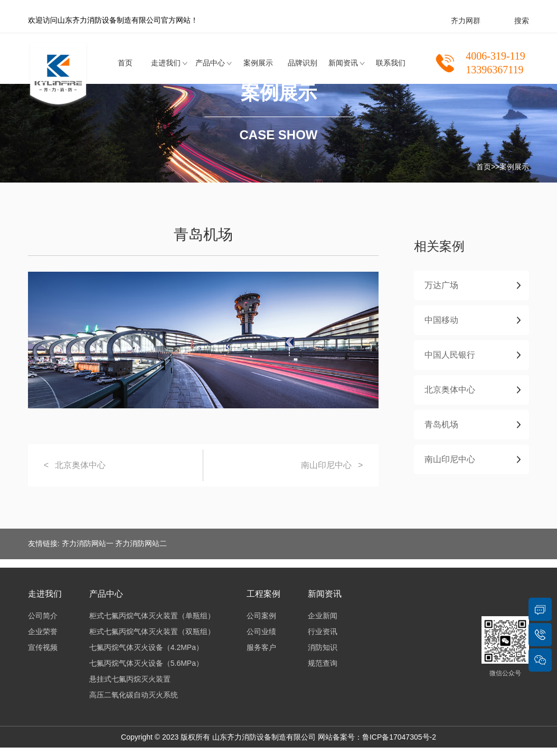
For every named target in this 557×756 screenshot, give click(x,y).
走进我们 (166, 63)
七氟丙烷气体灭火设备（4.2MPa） (146, 647)
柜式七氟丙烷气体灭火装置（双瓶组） (152, 631)
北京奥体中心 (80, 465)
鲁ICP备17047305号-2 (399, 737)
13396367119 (494, 70)
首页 (125, 63)
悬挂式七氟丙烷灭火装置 (130, 679)
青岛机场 (441, 424)
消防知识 (323, 647)
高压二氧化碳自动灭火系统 (134, 695)
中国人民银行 (450, 355)
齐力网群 (466, 21)
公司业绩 (261, 631)
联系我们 (391, 63)
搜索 (522, 21)
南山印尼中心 (326, 465)
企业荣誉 (43, 631)
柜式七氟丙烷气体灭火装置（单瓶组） (152, 616)
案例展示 (258, 63)
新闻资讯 (343, 63)
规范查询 (323, 663)
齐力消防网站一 (88, 543)
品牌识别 (303, 63)
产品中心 (210, 63)
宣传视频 (43, 647)
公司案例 (261, 616)
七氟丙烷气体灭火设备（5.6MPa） (146, 663)
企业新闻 (323, 616)
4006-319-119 (495, 56)
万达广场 (441, 285)
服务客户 (261, 647)
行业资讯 (323, 631)
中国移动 (441, 320)
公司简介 (43, 616)
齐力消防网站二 (141, 543)
